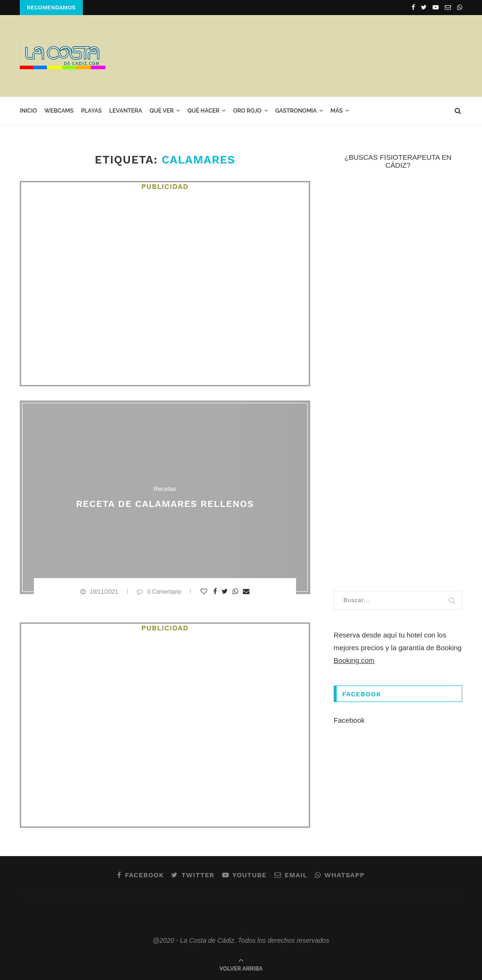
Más (337, 111)
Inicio (28, 111)
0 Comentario (159, 592)
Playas (91, 111)
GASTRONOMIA (296, 111)
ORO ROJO (247, 111)
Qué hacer (203, 111)
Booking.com (354, 660)
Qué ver (162, 111)
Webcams (59, 111)
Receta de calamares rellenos (165, 504)
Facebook (349, 720)
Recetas (165, 489)
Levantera (126, 111)
